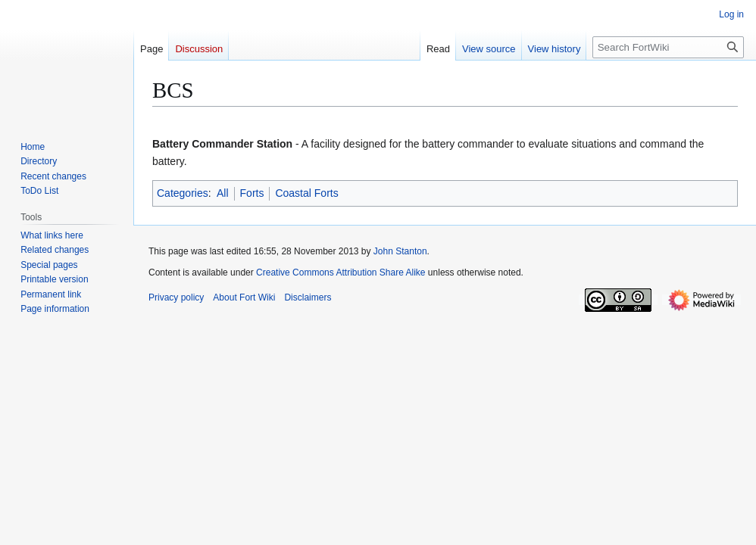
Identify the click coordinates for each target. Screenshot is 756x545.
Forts (252, 193)
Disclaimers (308, 297)
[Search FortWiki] (668, 47)
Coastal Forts (306, 193)
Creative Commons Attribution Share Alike (341, 272)
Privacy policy (176, 297)
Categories (183, 193)
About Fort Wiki (244, 297)
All (223, 193)
